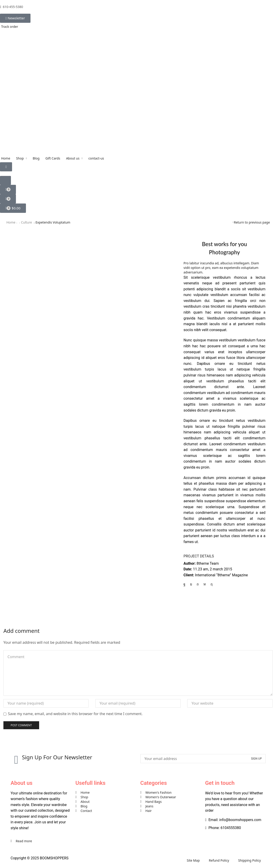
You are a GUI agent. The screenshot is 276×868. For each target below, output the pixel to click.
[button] (15, 18)
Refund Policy (219, 860)
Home (11, 222)
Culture (26, 222)
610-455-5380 (13, 7)
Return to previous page (252, 222)
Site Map (193, 860)
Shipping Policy (250, 860)
